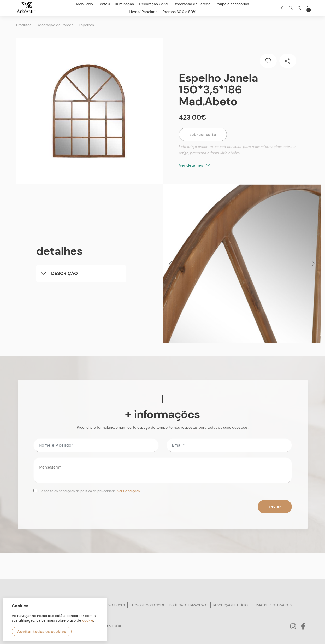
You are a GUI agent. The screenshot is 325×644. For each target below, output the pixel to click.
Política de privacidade (189, 605)
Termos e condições (147, 605)
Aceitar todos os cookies (42, 631)
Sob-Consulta (203, 134)
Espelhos (86, 25)
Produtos (24, 25)
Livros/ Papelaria (143, 12)
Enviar (275, 507)
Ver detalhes (194, 165)
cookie (88, 620)
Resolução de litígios (231, 605)
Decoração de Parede (55, 25)
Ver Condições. (129, 491)
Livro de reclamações (273, 605)
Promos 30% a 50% (179, 12)
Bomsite (115, 626)
